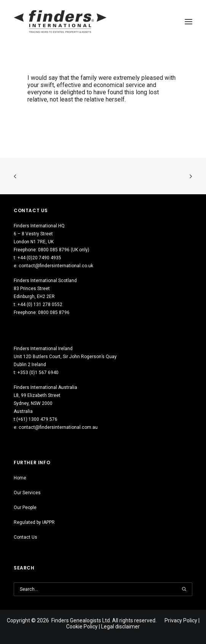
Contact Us (25, 537)
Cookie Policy (82, 627)
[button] (184, 589)
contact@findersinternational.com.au (58, 427)
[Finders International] (60, 22)
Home (20, 478)
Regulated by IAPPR (34, 522)
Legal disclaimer (120, 627)
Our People (25, 508)
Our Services (27, 493)
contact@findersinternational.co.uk (56, 266)
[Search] (103, 589)
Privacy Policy (181, 620)
